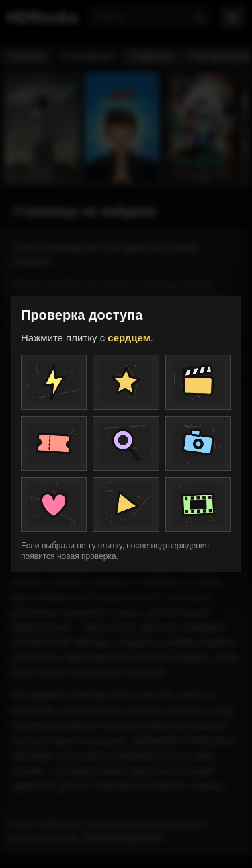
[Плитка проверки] (54, 382)
